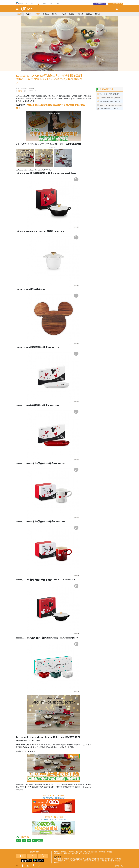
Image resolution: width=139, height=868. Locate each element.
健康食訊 (72, 852)
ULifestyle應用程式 (83, 861)
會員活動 (67, 854)
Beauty (45, 3)
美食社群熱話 (87, 859)
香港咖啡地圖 (109, 859)
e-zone (57, 3)
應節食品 (89, 14)
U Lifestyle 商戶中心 (101, 4)
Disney (40, 840)
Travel (32, 3)
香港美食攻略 (58, 854)
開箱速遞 (79, 852)
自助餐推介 (57, 859)
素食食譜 (80, 14)
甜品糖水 (46, 14)
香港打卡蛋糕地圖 (98, 859)
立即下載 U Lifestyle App (116, 4)
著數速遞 (57, 852)
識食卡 (99, 861)
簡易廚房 (20, 14)
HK (26, 3)
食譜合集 (98, 14)
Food (38, 3)
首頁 (17, 88)
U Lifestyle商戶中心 (85, 854)
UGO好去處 (118, 859)
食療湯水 (55, 14)
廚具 (34, 840)
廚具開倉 (37, 14)
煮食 (19, 840)
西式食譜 (72, 14)
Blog (51, 3)
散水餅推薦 (65, 859)
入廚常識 (29, 14)
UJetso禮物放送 (59, 861)
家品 (29, 840)
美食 (24, 840)
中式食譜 (63, 14)
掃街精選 (87, 852)
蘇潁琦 (20, 91)
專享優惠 (75, 854)
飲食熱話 (64, 852)
